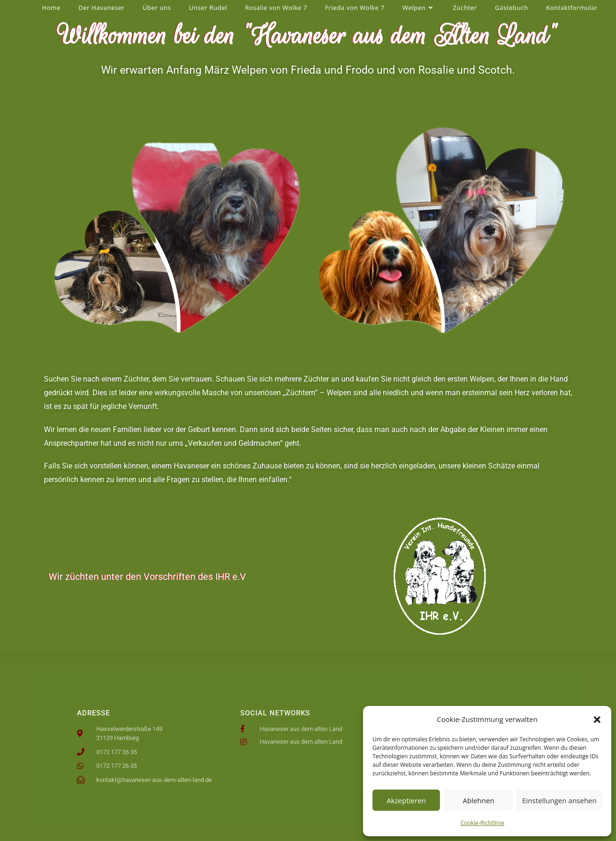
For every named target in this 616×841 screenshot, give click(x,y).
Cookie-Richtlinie (483, 823)
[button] (597, 720)
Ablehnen (478, 800)
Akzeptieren (406, 800)
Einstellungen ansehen (559, 800)
